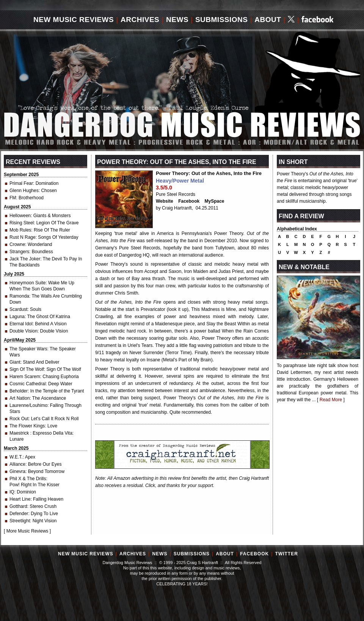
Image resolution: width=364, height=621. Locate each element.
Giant (15, 362)
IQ (12, 492)
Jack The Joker (25, 259)
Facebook (189, 201)
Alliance (17, 464)
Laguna (17, 317)
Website (165, 201)
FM (13, 198)
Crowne (17, 244)
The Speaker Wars (28, 349)
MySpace (215, 201)
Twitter (287, 554)
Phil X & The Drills (28, 479)
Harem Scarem (25, 377)
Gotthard (18, 506)
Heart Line (20, 499)
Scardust (18, 309)
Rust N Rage (23, 237)
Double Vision (24, 331)
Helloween (20, 216)
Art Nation (20, 398)
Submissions (222, 20)
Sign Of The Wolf (27, 369)
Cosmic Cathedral (27, 384)
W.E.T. (16, 457)
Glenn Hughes (24, 191)
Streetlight (20, 521)
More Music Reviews (27, 531)
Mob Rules (20, 230)
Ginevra (17, 471)
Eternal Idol (21, 324)
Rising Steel (22, 223)
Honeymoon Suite (27, 283)
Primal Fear (21, 183)
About (268, 20)
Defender (19, 514)
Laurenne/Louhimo (28, 405)
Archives (140, 20)
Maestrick (20, 433)
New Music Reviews (74, 20)
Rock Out (19, 419)
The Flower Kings (27, 426)
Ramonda (19, 296)
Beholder (19, 391)
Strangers (19, 252)
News (177, 20)
